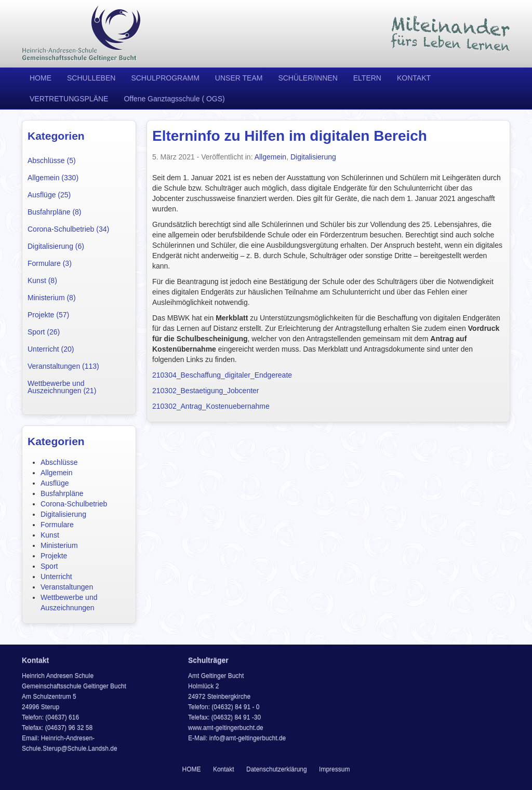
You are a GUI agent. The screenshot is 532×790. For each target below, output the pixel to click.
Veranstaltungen (67, 587)
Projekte (54, 556)
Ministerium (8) (52, 298)
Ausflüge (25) (49, 195)
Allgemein (56, 473)
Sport (49, 566)
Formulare (57, 525)
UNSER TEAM (239, 78)
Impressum (334, 769)
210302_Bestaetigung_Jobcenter (206, 391)
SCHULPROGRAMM (165, 78)
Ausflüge (55, 483)
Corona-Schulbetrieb (74, 504)
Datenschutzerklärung (277, 769)
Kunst (50, 535)
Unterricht (56, 577)
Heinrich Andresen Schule (82, 34)
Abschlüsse (59, 462)
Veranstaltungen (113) (63, 366)
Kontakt (224, 769)
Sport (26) (44, 332)
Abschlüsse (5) (52, 160)
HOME (41, 78)
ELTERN (367, 78)
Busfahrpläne (62, 493)
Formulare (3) (50, 263)
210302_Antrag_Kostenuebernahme (211, 406)
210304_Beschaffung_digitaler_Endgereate (222, 375)
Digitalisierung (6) (56, 246)
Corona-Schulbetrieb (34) (68, 229)
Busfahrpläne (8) (55, 212)
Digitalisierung (63, 514)
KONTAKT (414, 78)
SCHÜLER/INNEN (308, 78)
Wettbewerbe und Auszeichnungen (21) (62, 387)
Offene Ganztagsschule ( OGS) (174, 99)
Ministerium (59, 545)
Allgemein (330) (53, 178)
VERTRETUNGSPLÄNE (69, 99)
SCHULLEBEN (91, 78)
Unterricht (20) (51, 349)
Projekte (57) (48, 315)
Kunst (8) (42, 280)
